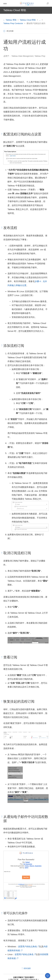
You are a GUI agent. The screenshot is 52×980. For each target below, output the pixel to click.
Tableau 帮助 (10, 20)
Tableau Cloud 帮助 (28, 20)
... (40, 20)
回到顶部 (26, 968)
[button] (5, 3)
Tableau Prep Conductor (13, 23)
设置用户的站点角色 (29, 947)
